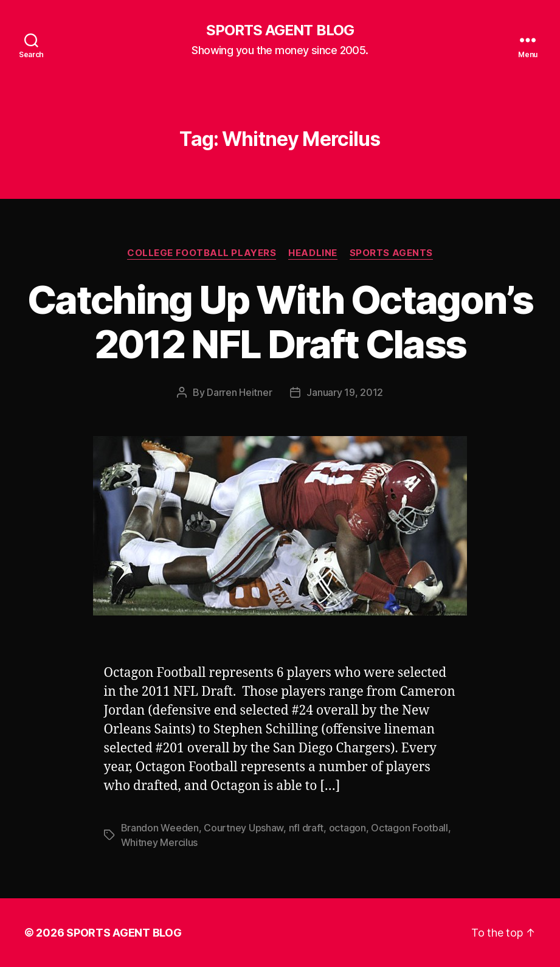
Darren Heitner (239, 392)
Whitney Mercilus (160, 842)
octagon (347, 828)
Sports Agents (391, 253)
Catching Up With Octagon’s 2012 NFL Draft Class (280, 322)
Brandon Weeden (160, 828)
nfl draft (306, 828)
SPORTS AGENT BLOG (280, 30)
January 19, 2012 (345, 392)
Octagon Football (410, 828)
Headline (313, 253)
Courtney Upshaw (244, 828)
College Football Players (202, 253)
